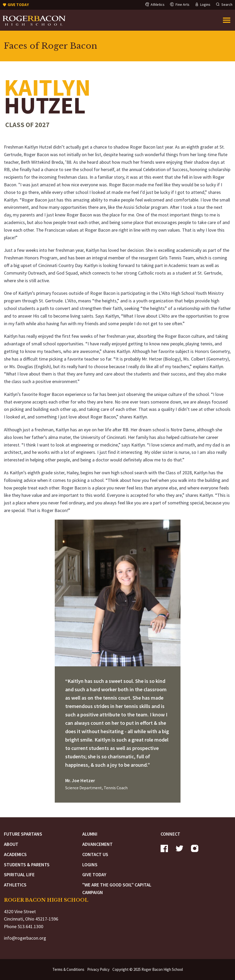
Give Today (94, 875)
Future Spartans (23, 834)
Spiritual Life (19, 875)
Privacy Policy (98, 969)
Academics (15, 854)
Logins (90, 865)
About (11, 844)
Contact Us (95, 854)
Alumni (90, 834)
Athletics (15, 885)
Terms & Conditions (68, 969)
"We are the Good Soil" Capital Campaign (117, 889)
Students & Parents (27, 865)
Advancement (97, 844)
